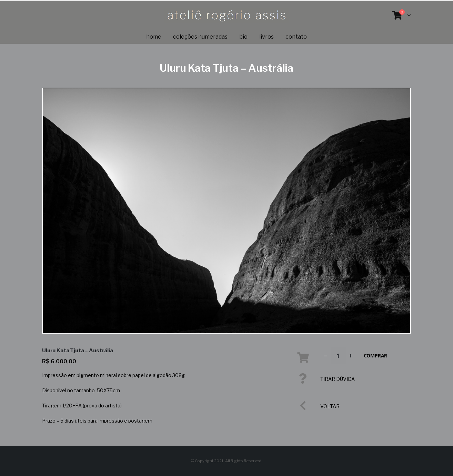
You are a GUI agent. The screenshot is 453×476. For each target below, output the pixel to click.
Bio (243, 37)
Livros (266, 37)
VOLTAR (330, 406)
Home (154, 37)
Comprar (376, 356)
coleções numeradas (200, 37)
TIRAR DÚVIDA (338, 379)
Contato (296, 37)
